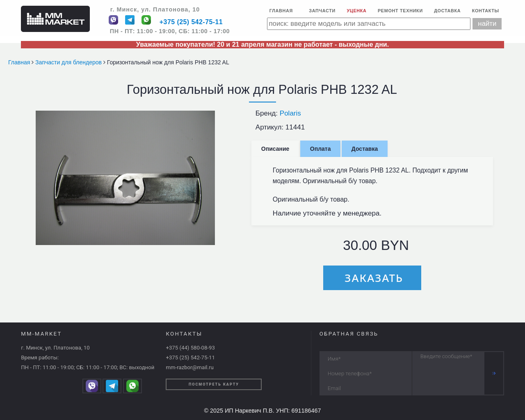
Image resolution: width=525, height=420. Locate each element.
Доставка (447, 11)
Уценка (356, 11)
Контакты (486, 11)
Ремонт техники (400, 11)
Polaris (290, 113)
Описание (275, 149)
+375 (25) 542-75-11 (191, 22)
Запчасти (322, 11)
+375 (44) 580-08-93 (190, 348)
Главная (281, 11)
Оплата (321, 149)
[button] (208, 118)
